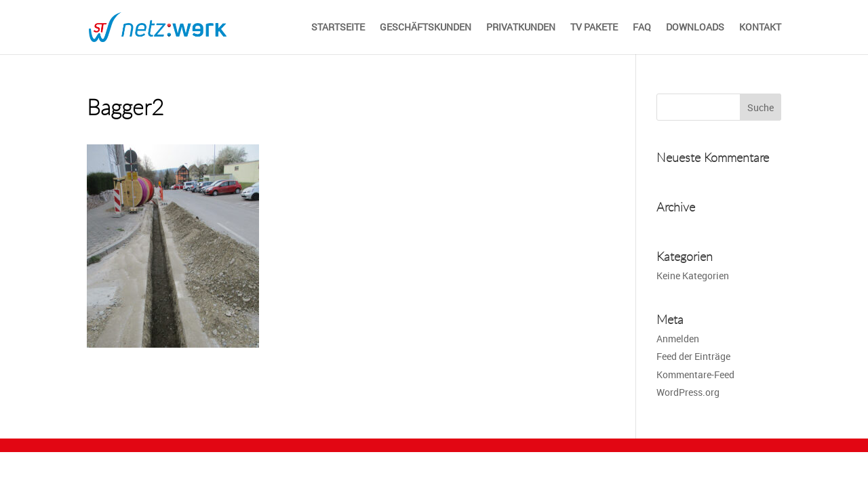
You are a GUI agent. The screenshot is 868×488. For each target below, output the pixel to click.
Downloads (695, 28)
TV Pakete (594, 28)
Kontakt (760, 28)
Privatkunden (521, 28)
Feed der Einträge (693, 356)
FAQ (642, 28)
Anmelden (678, 339)
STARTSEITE (338, 28)
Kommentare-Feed (695, 374)
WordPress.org (688, 392)
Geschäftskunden (426, 28)
